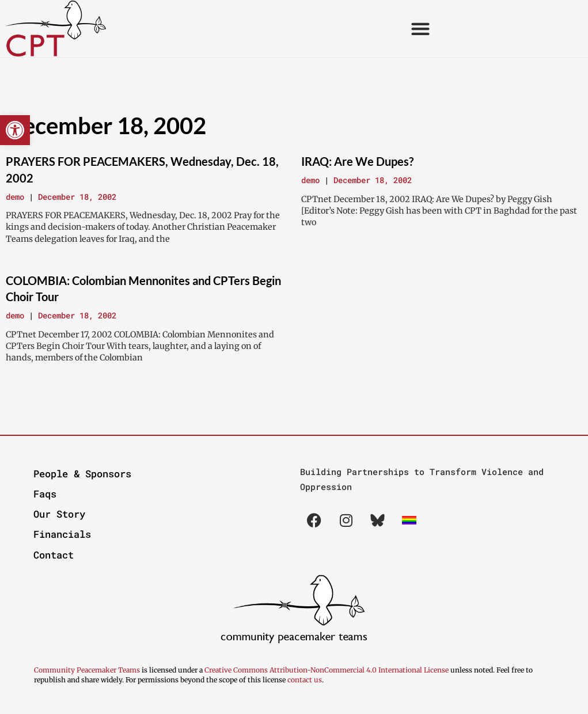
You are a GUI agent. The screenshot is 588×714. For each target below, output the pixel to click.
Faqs (45, 494)
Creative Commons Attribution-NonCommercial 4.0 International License (327, 670)
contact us (305, 680)
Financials (62, 534)
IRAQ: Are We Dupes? (357, 161)
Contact (54, 555)
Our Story (59, 514)
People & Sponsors (82, 474)
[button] (15, 130)
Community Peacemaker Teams (88, 670)
